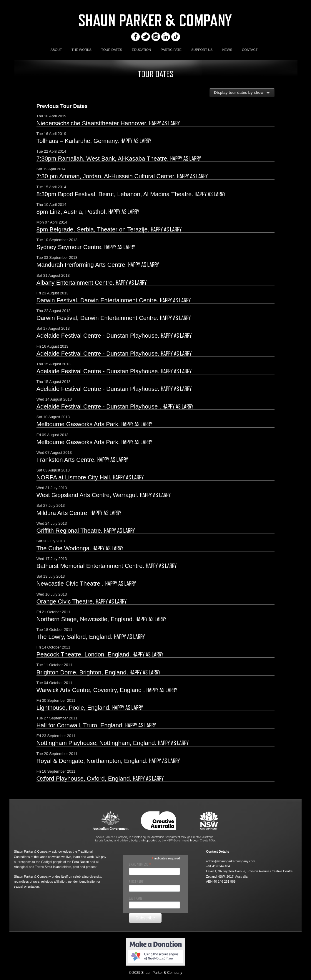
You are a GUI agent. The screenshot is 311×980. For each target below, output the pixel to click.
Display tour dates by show (239, 92)
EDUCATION (141, 50)
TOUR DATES (112, 50)
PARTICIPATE (171, 50)
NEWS (227, 50)
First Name (136, 882)
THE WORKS (82, 50)
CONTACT (250, 50)
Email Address (140, 864)
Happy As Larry (164, 123)
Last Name (136, 899)
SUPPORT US (202, 50)
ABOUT (56, 50)
